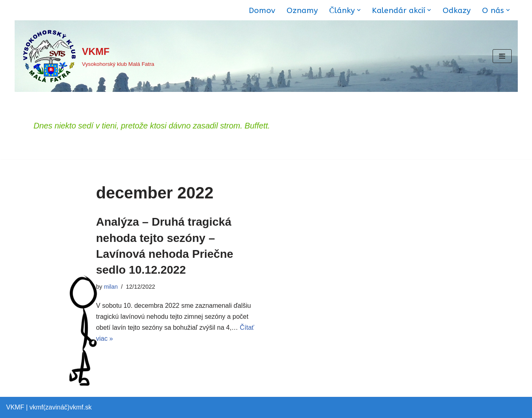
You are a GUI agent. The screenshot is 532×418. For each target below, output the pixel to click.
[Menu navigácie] (502, 56)
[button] (359, 10)
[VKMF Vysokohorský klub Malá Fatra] (88, 56)
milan (111, 287)
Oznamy (302, 10)
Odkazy (457, 10)
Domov (262, 10)
